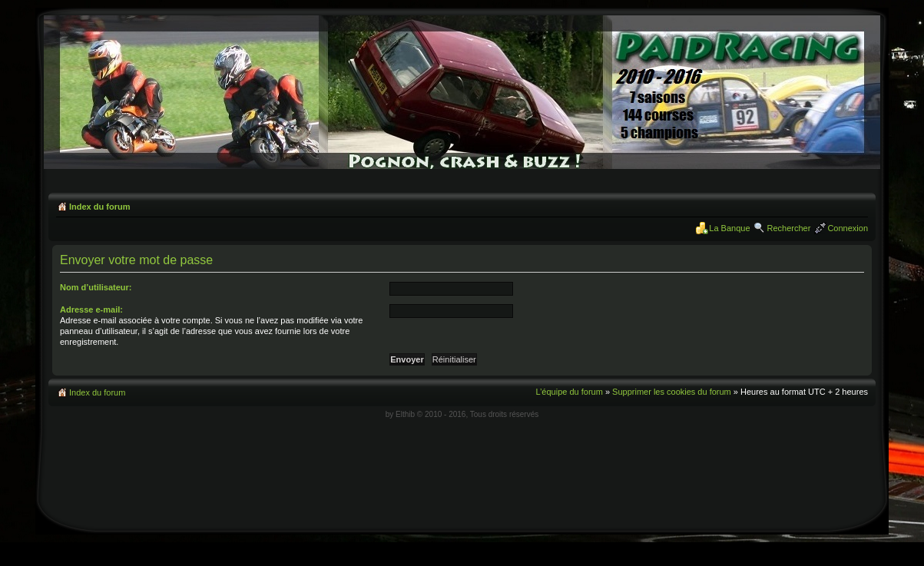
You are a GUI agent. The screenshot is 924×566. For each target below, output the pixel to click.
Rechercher (789, 228)
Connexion (848, 228)
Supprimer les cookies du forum (672, 392)
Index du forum (99, 207)
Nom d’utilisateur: (96, 287)
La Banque (729, 228)
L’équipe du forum (569, 392)
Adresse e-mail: (91, 309)
